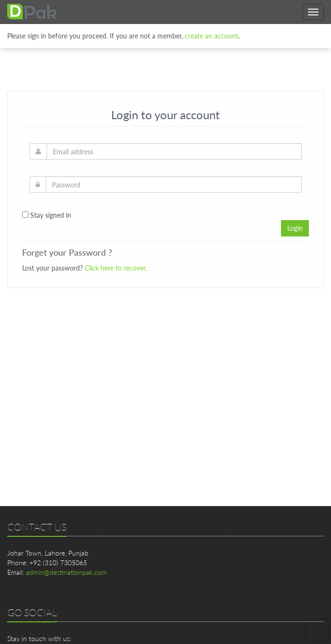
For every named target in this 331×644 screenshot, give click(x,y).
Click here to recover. (116, 268)
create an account (211, 33)
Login (295, 228)
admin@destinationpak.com (66, 572)
